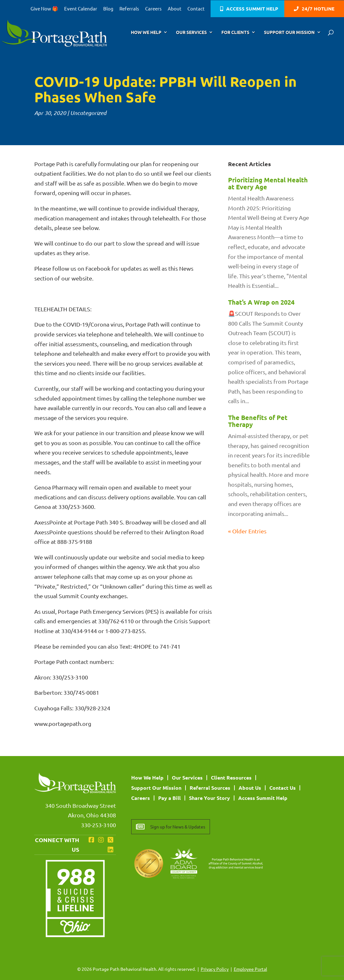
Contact (196, 9)
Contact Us (283, 788)
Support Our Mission (289, 32)
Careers (153, 9)
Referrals (129, 9)
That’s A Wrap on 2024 (261, 302)
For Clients (235, 32)
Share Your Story (209, 798)
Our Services (191, 32)
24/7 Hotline (318, 9)
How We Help (146, 32)
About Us (250, 788)
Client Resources (231, 777)
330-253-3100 (98, 825)
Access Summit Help (252, 9)
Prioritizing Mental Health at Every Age (268, 183)
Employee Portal (250, 969)
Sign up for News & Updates (178, 827)
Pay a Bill (169, 798)
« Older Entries (247, 531)
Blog (108, 9)
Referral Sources (210, 788)
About (175, 9)
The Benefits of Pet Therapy (258, 421)
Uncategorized (88, 113)
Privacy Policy (215, 969)
